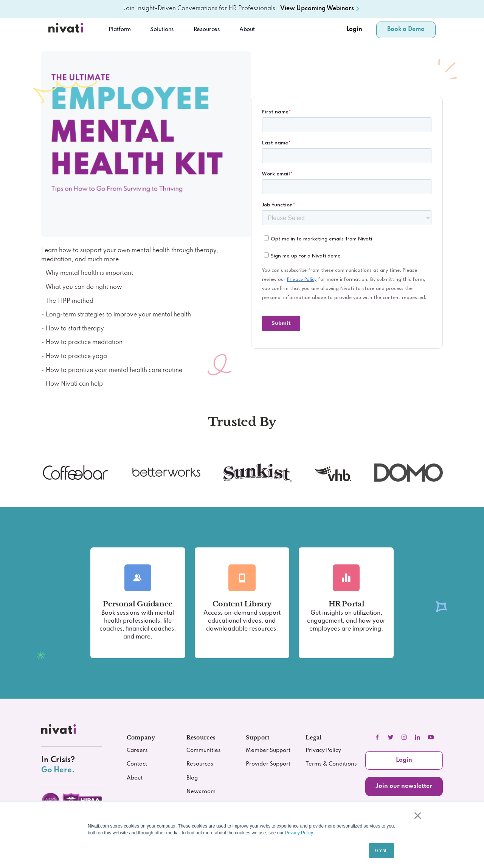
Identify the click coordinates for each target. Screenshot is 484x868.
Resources (200, 764)
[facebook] (377, 737)
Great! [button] (381, 851)
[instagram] (404, 737)
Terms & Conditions (331, 764)
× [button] (417, 815)
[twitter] (391, 737)
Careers (137, 750)
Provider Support (268, 764)
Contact (137, 764)
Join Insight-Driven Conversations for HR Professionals (199, 9)
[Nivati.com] (67, 30)
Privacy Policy (299, 833)
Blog (192, 778)
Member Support (268, 750)
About (247, 29)
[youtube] (431, 737)
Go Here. (58, 770)
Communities (204, 750)
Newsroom (201, 791)
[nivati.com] (60, 731)
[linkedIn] (417, 737)
